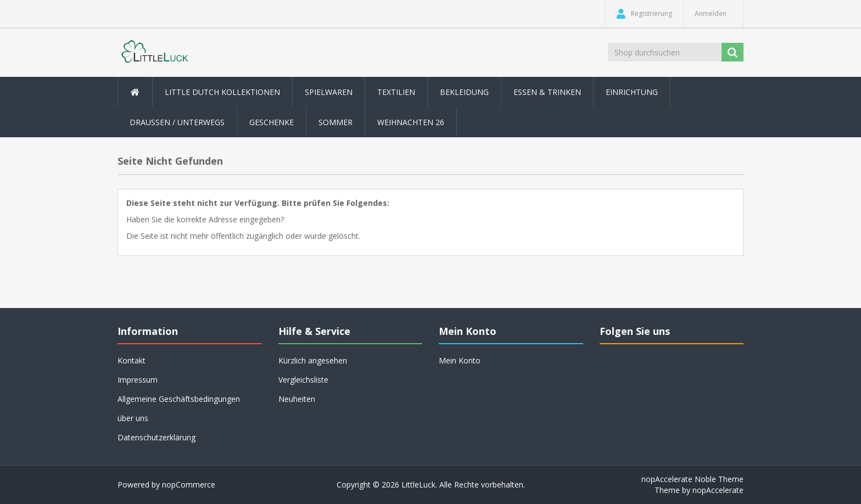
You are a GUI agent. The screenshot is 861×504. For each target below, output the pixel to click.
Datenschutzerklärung (156, 437)
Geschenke (272, 122)
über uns (133, 418)
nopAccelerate (718, 490)
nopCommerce (189, 485)
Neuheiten (297, 399)
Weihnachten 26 (411, 122)
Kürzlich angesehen (313, 360)
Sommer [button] (336, 122)
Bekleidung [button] (464, 92)
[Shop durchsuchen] (666, 52)
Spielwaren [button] (329, 92)
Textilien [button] (396, 92)
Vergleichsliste (303, 380)
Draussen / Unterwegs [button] (177, 122)
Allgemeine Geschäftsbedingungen (179, 399)
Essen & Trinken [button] (547, 92)
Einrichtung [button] (632, 92)
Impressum (138, 380)
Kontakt (132, 360)
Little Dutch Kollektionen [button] (222, 92)
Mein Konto (460, 360)
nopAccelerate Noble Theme (692, 479)
